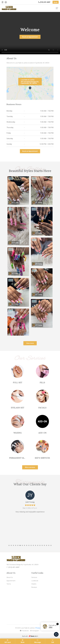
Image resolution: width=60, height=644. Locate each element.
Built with (25, 636)
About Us (10, 577)
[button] (9, 545)
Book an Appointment (30, 37)
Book (56, 2)
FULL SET (18, 383)
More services (30, 467)
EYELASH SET (18, 408)
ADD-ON (42, 433)
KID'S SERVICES (42, 458)
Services (34, 577)
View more (30, 343)
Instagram (35, 631)
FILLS (42, 383)
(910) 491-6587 (44, 2)
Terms (9, 584)
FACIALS (42, 408)
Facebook (24, 631)
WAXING (18, 433)
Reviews (34, 587)
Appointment (11, 581)
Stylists (34, 584)
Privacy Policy (40, 628)
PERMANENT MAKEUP (20, 458)
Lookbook (35, 581)
